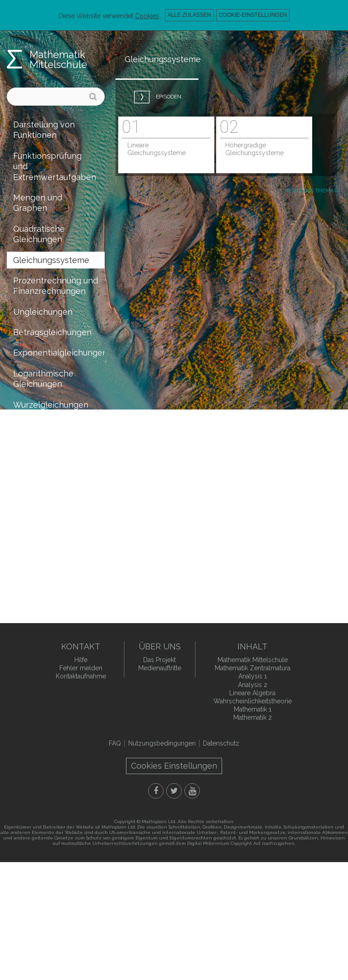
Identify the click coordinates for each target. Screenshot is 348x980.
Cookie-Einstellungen (253, 15)
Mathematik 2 (253, 717)
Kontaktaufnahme (81, 676)
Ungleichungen (43, 312)
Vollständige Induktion (37, 482)
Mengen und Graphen (38, 203)
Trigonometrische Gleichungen (47, 430)
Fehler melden (81, 668)
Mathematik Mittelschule (58, 59)
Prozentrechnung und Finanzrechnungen (56, 286)
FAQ (115, 743)
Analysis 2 (253, 685)
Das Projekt (159, 660)
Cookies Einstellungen (174, 766)
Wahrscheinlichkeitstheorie (59, 549)
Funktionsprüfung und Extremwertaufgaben (55, 166)
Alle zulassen (189, 15)
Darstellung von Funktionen (44, 130)
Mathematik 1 (253, 709)
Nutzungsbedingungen (162, 743)
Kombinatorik (39, 529)
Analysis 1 (253, 676)
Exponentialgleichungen (59, 353)
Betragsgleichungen (52, 332)
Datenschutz (221, 743)
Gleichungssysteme (51, 260)
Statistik (29, 570)
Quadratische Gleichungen (39, 234)
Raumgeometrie (44, 456)
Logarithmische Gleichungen (43, 379)
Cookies (147, 16)
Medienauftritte (160, 668)
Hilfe (81, 660)
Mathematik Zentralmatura (253, 668)
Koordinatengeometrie (57, 508)
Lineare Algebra (252, 693)
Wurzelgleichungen (51, 405)
